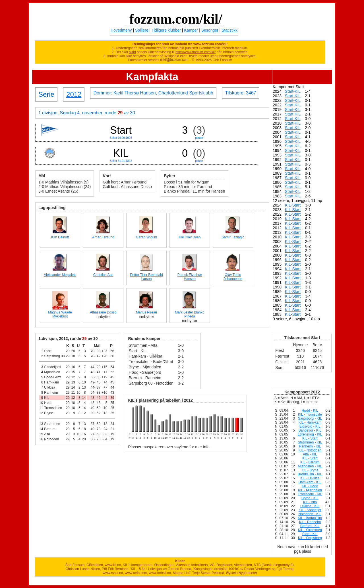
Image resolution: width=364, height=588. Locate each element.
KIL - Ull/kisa (310, 478)
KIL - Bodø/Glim (310, 518)
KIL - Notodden (310, 450)
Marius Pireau (146, 312)
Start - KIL (310, 534)
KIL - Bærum (310, 462)
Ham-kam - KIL (310, 482)
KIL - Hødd (310, 486)
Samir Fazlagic (233, 237)
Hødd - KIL (310, 410)
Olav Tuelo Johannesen (233, 277)
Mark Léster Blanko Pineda (190, 314)
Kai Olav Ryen (190, 237)
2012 (74, 94)
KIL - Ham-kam (310, 422)
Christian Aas (103, 275)
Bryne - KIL (310, 498)
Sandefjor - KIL (310, 430)
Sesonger (210, 30)
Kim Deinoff (60, 237)
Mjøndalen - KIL (310, 466)
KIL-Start (293, 205)
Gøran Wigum (147, 237)
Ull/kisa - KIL (310, 506)
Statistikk (229, 30)
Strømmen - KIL (310, 442)
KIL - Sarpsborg (310, 538)
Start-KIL (293, 91)
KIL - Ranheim (310, 522)
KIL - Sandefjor (310, 510)
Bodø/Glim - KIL (310, 474)
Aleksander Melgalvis (60, 275)
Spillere (142, 30)
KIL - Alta (310, 502)
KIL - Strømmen (310, 530)
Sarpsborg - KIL (310, 418)
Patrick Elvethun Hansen (190, 277)
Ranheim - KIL (310, 446)
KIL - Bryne (310, 470)
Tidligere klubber (166, 30)
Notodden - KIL (310, 514)
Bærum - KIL (310, 526)
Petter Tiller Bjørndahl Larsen (146, 277)
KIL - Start (310, 438)
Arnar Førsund (103, 237)
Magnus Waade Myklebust (60, 314)
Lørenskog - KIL (310, 434)
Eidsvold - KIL (310, 426)
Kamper (191, 30)
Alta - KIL (310, 454)
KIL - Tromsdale (310, 414)
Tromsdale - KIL (310, 494)
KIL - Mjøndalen (310, 490)
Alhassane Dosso (103, 312)
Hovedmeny (121, 30)
